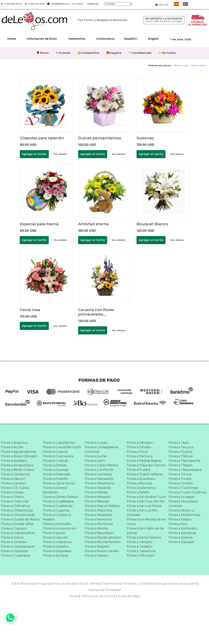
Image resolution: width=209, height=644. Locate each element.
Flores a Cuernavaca (58, 456)
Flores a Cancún (13, 479)
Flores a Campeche (15, 474)
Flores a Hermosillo (57, 524)
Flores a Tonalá (180, 479)
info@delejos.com (59, 4)
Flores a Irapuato (56, 537)
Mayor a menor (199, 65)
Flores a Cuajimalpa (16, 556)
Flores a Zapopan (182, 542)
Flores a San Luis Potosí (144, 506)
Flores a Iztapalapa (57, 551)
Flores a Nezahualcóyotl (103, 537)
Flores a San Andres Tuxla (146, 497)
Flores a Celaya (12, 492)
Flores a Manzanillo (99, 479)
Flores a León (95, 461)
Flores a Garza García (59, 483)
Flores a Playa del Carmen (146, 465)
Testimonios (77, 39)
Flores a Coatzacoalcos (18, 533)
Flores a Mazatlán (98, 488)
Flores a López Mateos (101, 465)
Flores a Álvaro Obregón (19, 456)
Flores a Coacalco (14, 528)
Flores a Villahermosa (184, 515)
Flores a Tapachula (141, 551)
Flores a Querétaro (141, 479)
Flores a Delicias (55, 465)
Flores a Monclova (98, 519)
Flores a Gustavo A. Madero (57, 517)
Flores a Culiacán (56, 461)
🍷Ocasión (63, 53)
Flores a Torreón (181, 483)
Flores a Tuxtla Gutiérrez (187, 492)
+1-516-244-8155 (35, 4)
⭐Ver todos (167, 53)
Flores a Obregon (140, 443)
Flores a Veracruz (182, 510)
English (153, 39)
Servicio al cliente (87, 584)
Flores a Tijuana (180, 452)
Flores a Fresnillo (56, 479)
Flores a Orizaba (139, 447)
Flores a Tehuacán (141, 556)
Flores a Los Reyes (98, 474)
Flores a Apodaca (14, 461)
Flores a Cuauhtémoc (59, 443)
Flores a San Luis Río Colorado (142, 513)
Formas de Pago (128, 596)
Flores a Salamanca (141, 488)
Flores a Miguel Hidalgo (102, 506)
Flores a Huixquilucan (59, 528)
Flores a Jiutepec (56, 556)
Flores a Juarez (96, 443)
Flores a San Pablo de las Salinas (145, 531)
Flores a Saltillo (138, 492)
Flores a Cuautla (55, 452)
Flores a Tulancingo (183, 488)
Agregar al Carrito (34, 154)
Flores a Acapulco (14, 443)
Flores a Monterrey (99, 524)
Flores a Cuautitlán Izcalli (62, 447)
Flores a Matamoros (99, 483)
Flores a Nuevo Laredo (102, 551)
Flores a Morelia (96, 528)
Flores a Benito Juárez (18, 470)
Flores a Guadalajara (58, 501)
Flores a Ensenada (57, 474)
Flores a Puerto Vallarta (145, 474)
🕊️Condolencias (140, 53)
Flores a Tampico (139, 542)
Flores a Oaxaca (96, 556)
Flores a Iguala (54, 533)
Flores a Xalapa (180, 519)
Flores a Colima (12, 537)
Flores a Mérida (96, 492)
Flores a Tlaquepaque (185, 470)
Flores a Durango (56, 470)
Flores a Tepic (179, 443)
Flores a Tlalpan (180, 465)
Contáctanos (105, 39)
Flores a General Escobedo (55, 490)
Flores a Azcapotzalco (17, 465)
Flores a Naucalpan (99, 533)
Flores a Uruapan (182, 497)
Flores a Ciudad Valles (17, 524)
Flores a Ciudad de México (21, 519)
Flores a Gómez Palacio (60, 497)
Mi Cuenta (77, 4)
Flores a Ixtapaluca (57, 542)
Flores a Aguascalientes (19, 452)
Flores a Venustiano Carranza (183, 504)
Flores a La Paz (96, 456)
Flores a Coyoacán (14, 551)
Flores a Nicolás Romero (103, 542)
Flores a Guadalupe (58, 506)
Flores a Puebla (138, 470)
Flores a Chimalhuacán (18, 515)
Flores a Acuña (12, 447)
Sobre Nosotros (23, 584)
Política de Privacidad (104, 590)
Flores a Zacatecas (182, 533)
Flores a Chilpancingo (17, 510)
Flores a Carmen (13, 483)
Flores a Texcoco (181, 447)
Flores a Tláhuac (181, 456)
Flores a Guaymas (56, 510)
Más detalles (60, 154)
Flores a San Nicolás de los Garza (146, 522)
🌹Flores (42, 53)
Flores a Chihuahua (16, 506)
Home (12, 39)
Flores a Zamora (180, 537)
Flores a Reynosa (139, 483)
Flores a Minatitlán (98, 515)
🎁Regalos (114, 53)
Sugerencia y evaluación (178, 584)
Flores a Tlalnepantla (184, 461)
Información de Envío (42, 39)
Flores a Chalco (12, 497)
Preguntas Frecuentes (54, 584)
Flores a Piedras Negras (144, 461)
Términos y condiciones (140, 584)
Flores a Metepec (98, 497)
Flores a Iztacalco (56, 546)
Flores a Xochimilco (183, 528)
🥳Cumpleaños (88, 53)
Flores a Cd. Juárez (15, 488)
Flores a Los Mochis (99, 470)
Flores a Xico (178, 524)
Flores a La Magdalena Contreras (101, 449)
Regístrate (93, 4)
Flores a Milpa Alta (98, 510)
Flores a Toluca (180, 474)
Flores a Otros (137, 452)
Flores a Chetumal (15, 501)
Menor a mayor (181, 65)
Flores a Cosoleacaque (18, 546)
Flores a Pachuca (140, 456)
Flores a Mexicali (97, 501)
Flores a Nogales (97, 546)
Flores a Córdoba (14, 542)
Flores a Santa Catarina (144, 537)
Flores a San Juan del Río (146, 501)
